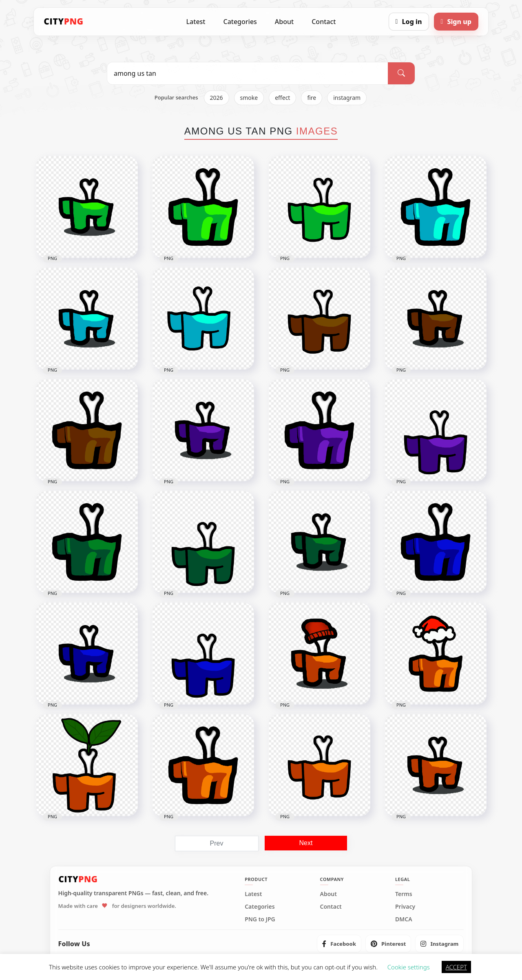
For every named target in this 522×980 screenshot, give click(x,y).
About (284, 22)
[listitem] (339, 944)
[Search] (401, 73)
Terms (404, 894)
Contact (324, 22)
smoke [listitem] (249, 98)
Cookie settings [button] (409, 967)
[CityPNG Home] (64, 22)
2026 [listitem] (217, 98)
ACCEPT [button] (456, 967)
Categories (240, 22)
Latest (196, 22)
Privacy (405, 907)
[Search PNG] (248, 73)
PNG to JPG (260, 919)
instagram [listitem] (347, 98)
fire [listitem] (312, 98)
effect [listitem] (282, 98)
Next (306, 843)
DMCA (404, 919)
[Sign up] (456, 22)
